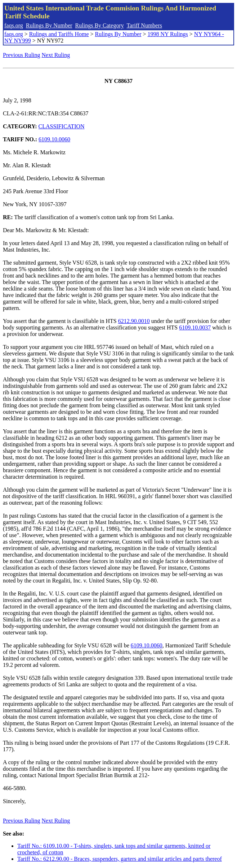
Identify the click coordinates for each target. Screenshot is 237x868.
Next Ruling (56, 55)
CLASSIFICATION (62, 126)
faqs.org (14, 25)
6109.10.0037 (195, 327)
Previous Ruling (22, 55)
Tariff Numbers (144, 25)
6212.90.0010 (134, 321)
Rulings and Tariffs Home (59, 34)
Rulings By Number (49, 25)
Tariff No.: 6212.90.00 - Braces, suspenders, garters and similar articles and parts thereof (120, 859)
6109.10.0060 (54, 139)
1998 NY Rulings (168, 34)
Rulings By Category (100, 25)
